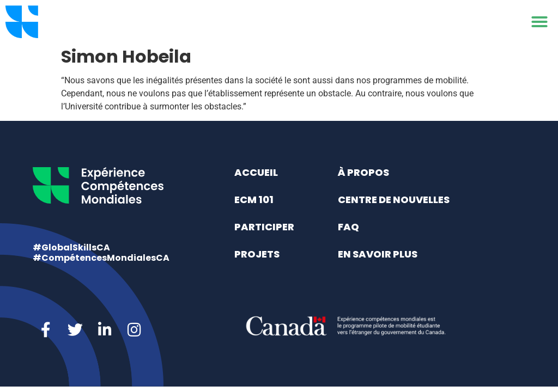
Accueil (256, 172)
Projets (257, 254)
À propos (363, 172)
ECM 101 (254, 200)
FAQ (348, 227)
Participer (264, 227)
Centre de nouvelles (394, 200)
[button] (539, 22)
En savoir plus (378, 254)
